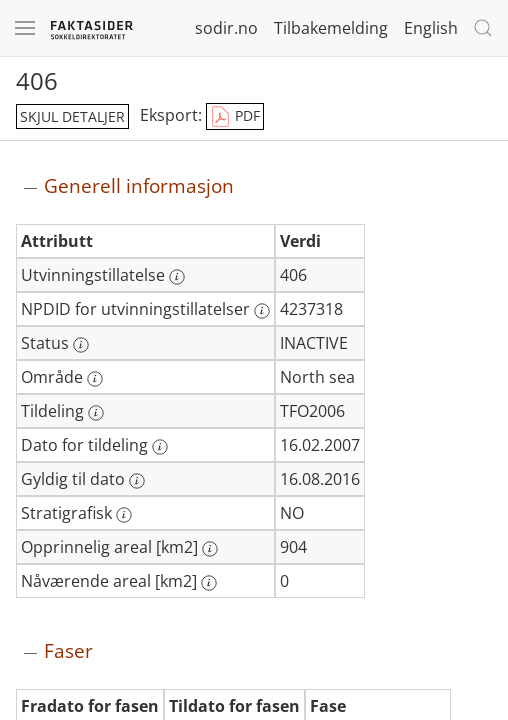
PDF (235, 117)
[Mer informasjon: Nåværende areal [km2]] (209, 583)
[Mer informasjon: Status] (81, 345)
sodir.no (226, 28)
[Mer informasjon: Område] (95, 379)
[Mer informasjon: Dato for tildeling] (160, 447)
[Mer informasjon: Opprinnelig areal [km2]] (210, 549)
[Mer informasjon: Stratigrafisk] (124, 515)
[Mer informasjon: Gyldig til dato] (137, 481)
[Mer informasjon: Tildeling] (96, 413)
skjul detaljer (72, 116)
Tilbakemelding (331, 28)
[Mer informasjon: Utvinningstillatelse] (177, 277)
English (431, 28)
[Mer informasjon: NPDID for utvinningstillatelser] (262, 311)
